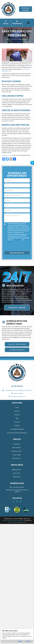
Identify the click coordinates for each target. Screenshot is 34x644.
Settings (20, 641)
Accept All (28, 641)
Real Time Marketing (14, 522)
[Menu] (28, 23)
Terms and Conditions (17, 520)
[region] (17, 636)
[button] (26, 9)
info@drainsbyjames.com (18, 396)
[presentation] (18, 246)
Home (8, 39)
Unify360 (23, 522)
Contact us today (7, 155)
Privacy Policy (17, 240)
